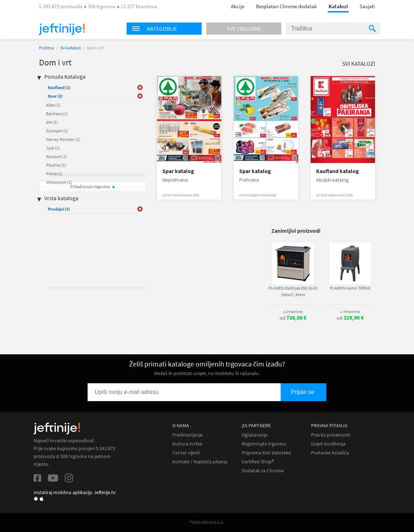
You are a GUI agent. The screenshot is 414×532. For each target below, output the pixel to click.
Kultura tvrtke (187, 444)
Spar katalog (178, 171)
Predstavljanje (188, 435)
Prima (54, 174)
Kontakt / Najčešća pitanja (200, 462)
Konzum (57, 156)
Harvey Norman (63, 139)
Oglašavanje (255, 435)
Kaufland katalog (337, 171)
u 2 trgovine (293, 311)
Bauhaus (57, 114)
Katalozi (338, 6)
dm (52, 122)
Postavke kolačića (330, 453)
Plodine (56, 165)
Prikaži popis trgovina (90, 186)
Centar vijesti (186, 453)
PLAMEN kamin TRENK (350, 288)
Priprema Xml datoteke (266, 453)
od (293, 318)
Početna (46, 48)
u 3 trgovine (350, 311)
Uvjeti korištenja (328, 444)
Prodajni (59, 209)
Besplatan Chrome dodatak (286, 6)
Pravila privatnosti (331, 435)
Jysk (53, 148)
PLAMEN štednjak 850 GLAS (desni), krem (293, 291)
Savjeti (367, 6)
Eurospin (57, 131)
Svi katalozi (71, 48)
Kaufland (59, 87)
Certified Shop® (258, 462)
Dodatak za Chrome (263, 471)
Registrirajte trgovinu (264, 444)
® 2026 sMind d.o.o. (207, 522)
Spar (55, 96)
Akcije (238, 6)
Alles (53, 105)
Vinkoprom (59, 182)
